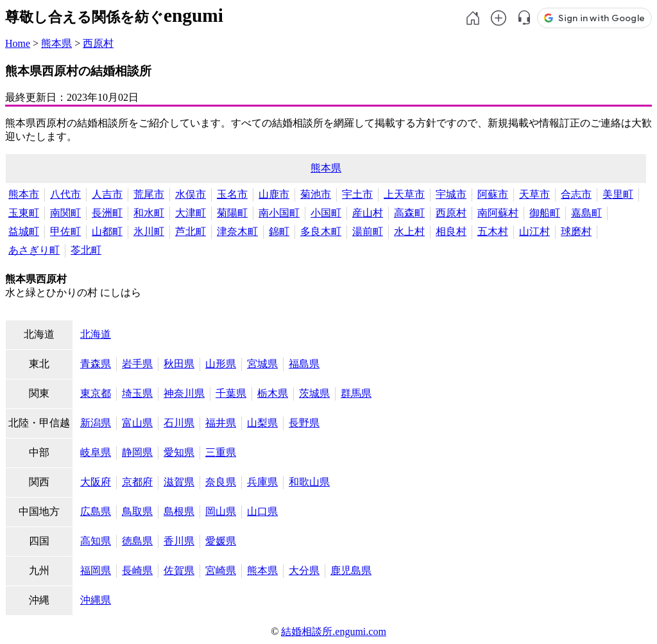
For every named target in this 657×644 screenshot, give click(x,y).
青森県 (96, 364)
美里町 (618, 194)
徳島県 (137, 541)
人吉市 (107, 194)
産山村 (368, 213)
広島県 (96, 511)
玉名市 (232, 194)
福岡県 (96, 570)
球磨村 (576, 231)
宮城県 (262, 364)
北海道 (96, 334)
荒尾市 (149, 194)
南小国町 (279, 213)
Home (18, 43)
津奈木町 (237, 231)
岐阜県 (96, 452)
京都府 (137, 482)
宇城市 (451, 194)
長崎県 (137, 570)
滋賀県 (179, 482)
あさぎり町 (34, 250)
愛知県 (179, 452)
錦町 (279, 231)
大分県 (304, 570)
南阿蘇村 (498, 213)
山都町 (107, 231)
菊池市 (316, 194)
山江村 (534, 231)
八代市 (65, 194)
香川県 (179, 541)
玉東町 (24, 213)
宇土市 (357, 194)
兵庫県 (262, 482)
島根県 (179, 511)
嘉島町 (586, 213)
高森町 (409, 213)
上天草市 (404, 194)
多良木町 (321, 231)
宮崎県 (221, 570)
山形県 (221, 364)
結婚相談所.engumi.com (334, 631)
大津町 (191, 213)
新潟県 (96, 423)
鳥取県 (137, 511)
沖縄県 (96, 600)
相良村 (451, 231)
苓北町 (86, 250)
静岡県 (137, 452)
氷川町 (149, 231)
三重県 (221, 452)
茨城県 (314, 393)
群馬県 (356, 393)
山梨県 (262, 423)
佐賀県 (179, 570)
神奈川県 (184, 393)
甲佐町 (65, 231)
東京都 (96, 393)
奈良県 (221, 482)
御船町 (545, 213)
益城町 (24, 231)
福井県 (221, 423)
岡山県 (221, 511)
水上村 (409, 231)
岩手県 (137, 364)
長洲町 (107, 213)
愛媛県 (221, 541)
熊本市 (24, 194)
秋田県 (179, 364)
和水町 (149, 213)
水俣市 (191, 194)
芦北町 (191, 231)
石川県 (179, 423)
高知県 (96, 541)
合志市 (576, 194)
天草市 (534, 194)
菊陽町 (232, 213)
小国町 (326, 213)
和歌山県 (309, 482)
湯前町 (368, 231)
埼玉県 (137, 393)
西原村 (98, 43)
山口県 (262, 511)
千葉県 (231, 393)
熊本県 (56, 43)
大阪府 (96, 482)
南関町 (65, 213)
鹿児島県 (351, 570)
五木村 (493, 231)
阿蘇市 (493, 194)
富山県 (137, 423)
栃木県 (273, 393)
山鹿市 (274, 194)
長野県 (304, 423)
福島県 (304, 364)
